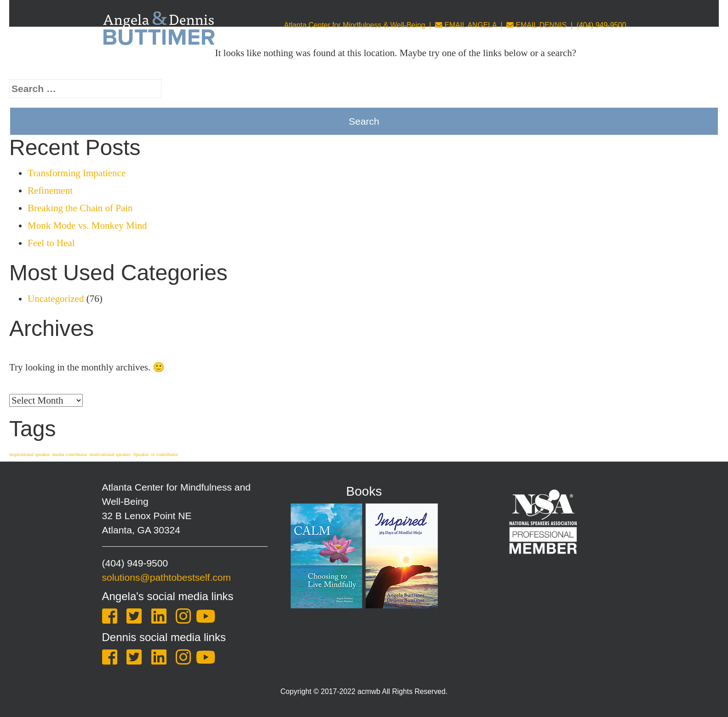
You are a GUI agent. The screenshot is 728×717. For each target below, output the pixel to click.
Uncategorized (56, 299)
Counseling (416, 67)
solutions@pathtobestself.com (166, 577)
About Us (208, 67)
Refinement (50, 191)
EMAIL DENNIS (536, 25)
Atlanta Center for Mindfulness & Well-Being (354, 25)
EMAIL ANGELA (466, 25)
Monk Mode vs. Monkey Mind (87, 226)
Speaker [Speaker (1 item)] (141, 454)
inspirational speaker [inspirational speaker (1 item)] (29, 454)
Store (521, 67)
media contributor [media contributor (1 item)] (70, 454)
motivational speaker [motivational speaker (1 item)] (110, 454)
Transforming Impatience (77, 173)
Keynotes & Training (282, 67)
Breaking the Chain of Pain (80, 208)
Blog (556, 67)
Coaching (357, 67)
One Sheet (603, 67)
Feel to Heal (51, 243)
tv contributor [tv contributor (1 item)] (165, 454)
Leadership (474, 67)
